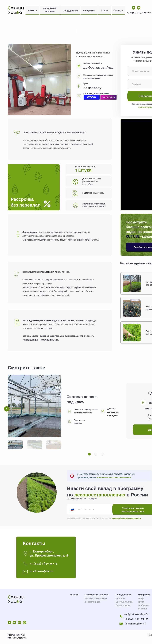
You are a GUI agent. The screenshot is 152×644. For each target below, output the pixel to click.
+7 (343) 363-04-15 (136, 619)
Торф (141, 598)
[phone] (89, 509)
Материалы (89, 11)
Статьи (105, 10)
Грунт (141, 602)
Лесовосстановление (96, 598)
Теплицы (120, 598)
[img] (16, 10)
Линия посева (123, 605)
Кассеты (142, 609)
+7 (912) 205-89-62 (139, 13)
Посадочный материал (50, 10)
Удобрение (144, 605)
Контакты (118, 10)
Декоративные (92, 602)
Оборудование (71, 11)
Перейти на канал (143, 247)
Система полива (124, 602)
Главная (33, 11)
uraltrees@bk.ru (135, 624)
